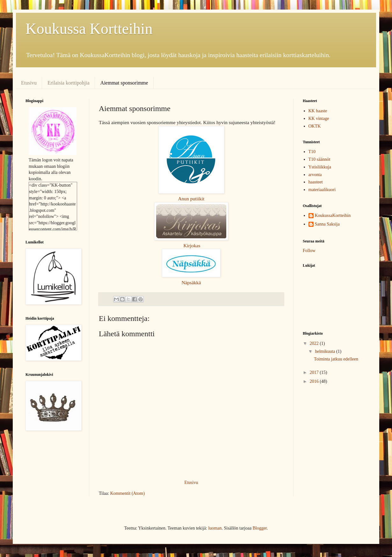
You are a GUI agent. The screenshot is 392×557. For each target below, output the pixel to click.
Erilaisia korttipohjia (69, 83)
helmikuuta (326, 351)
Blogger (260, 528)
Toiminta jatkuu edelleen (336, 359)
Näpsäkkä (191, 282)
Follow (309, 251)
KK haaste (318, 111)
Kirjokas (192, 245)
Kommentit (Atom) (128, 493)
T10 (312, 152)
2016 (315, 381)
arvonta (315, 175)
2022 (315, 343)
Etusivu (29, 83)
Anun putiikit (191, 199)
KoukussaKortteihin (333, 215)
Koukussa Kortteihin (89, 29)
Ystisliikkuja (320, 167)
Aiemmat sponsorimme (124, 83)
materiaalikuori (322, 190)
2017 (315, 372)
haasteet (316, 182)
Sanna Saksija (327, 224)
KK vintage (319, 119)
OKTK (315, 126)
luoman (215, 528)
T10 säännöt (319, 159)
